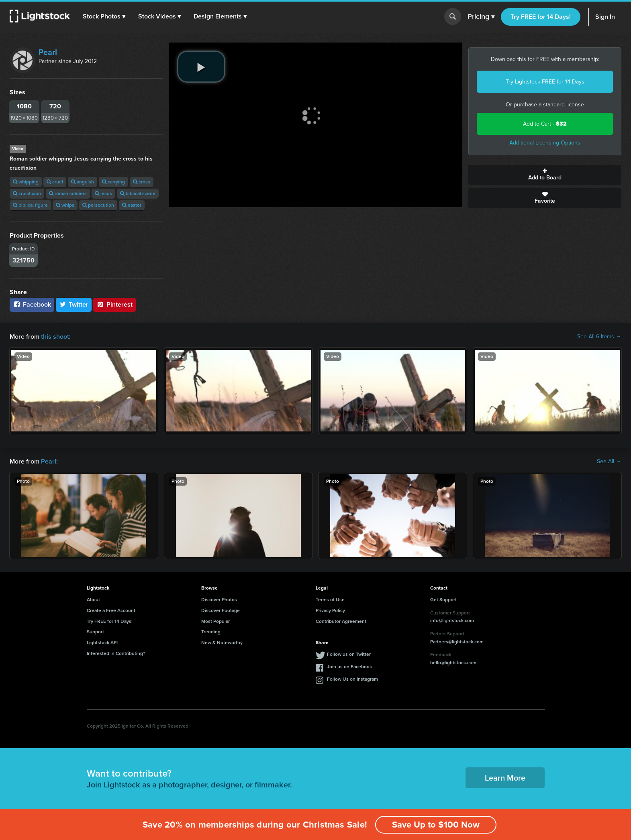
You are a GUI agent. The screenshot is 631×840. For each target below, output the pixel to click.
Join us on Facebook (349, 667)
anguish (83, 182)
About (93, 600)
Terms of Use (330, 600)
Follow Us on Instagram (352, 679)
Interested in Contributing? (116, 653)
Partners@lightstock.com (457, 642)
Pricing (481, 17)
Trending (211, 632)
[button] (104, 16)
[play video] (201, 67)
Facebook (32, 304)
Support (95, 632)
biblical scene (138, 193)
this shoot (55, 337)
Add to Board (545, 175)
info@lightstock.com (452, 620)
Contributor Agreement (341, 621)
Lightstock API (102, 643)
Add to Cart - (545, 124)
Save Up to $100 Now (436, 825)
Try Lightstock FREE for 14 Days (545, 82)
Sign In (605, 17)
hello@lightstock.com (453, 663)
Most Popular (215, 621)
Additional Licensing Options (545, 143)
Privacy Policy (330, 610)
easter (132, 205)
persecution (98, 205)
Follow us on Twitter (349, 654)
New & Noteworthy (222, 643)
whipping (26, 182)
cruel (55, 182)
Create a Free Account (111, 610)
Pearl (48, 52)
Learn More (505, 778)
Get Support (443, 600)
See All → (609, 462)
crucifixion (27, 193)
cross (142, 182)
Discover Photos (219, 600)
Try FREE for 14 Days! (541, 17)
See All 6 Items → (599, 337)
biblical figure (30, 205)
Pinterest (114, 304)
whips (65, 205)
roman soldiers (68, 193)
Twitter (74, 304)
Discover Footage (221, 610)
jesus (103, 193)
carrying (113, 182)
